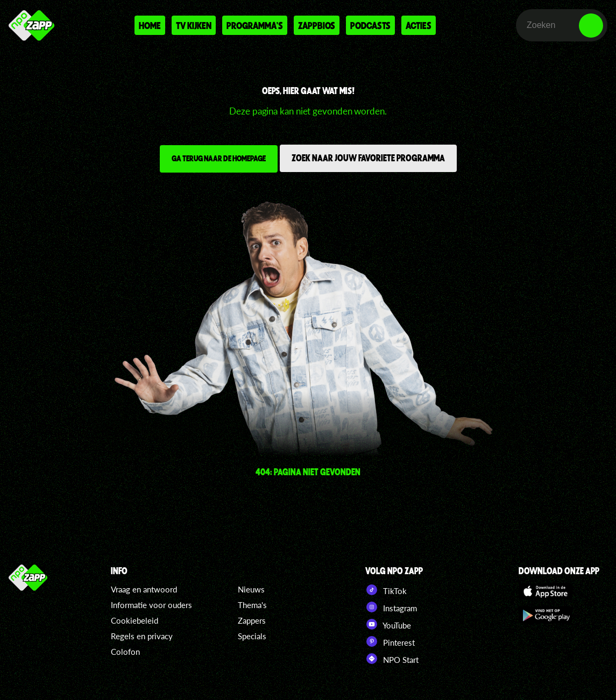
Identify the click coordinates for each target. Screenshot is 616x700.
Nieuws (251, 589)
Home (150, 25)
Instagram (391, 607)
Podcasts (370, 25)
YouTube (388, 624)
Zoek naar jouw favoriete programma (368, 158)
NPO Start (392, 659)
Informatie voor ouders (151, 605)
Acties (419, 25)
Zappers (252, 620)
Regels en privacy (142, 636)
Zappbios (317, 25)
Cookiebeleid (134, 620)
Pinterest (390, 641)
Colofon (125, 652)
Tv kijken (194, 25)
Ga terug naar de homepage (219, 158)
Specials (252, 636)
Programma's (255, 25)
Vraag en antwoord (144, 589)
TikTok (386, 590)
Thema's (252, 605)
